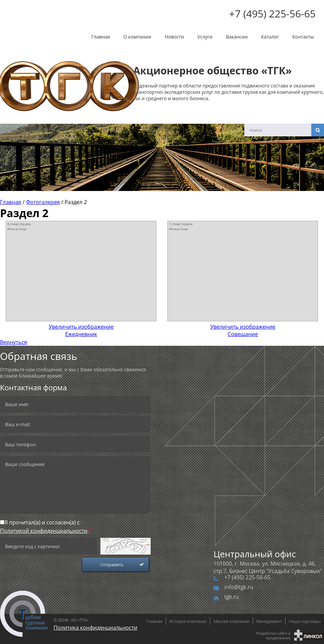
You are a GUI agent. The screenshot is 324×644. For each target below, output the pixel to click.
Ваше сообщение (75, 485)
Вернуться (14, 342)
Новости (174, 37)
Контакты (303, 37)
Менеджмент (269, 621)
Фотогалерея (43, 202)
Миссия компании (231, 621)
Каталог (270, 37)
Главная (101, 37)
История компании (188, 621)
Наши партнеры (305, 621)
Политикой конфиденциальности (44, 531)
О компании (138, 37)
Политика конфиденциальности (95, 628)
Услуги (205, 37)
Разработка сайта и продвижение (273, 636)
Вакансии (237, 37)
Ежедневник (81, 327)
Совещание (243, 327)
